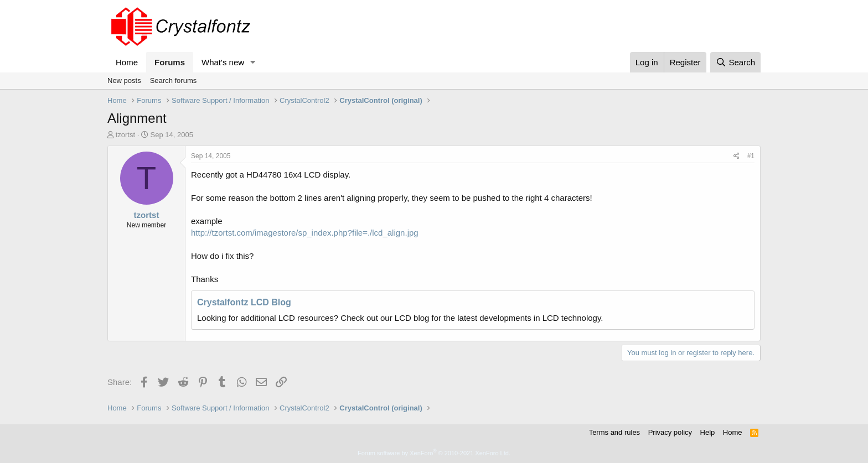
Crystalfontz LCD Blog (244, 302)
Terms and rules (614, 432)
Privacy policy (670, 432)
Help (708, 432)
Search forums (174, 80)
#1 (751, 156)
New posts (124, 80)
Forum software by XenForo (434, 453)
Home (127, 62)
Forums (170, 62)
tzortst (125, 135)
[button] (253, 62)
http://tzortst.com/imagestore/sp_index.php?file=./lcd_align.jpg (305, 233)
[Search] (735, 62)
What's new (223, 62)
